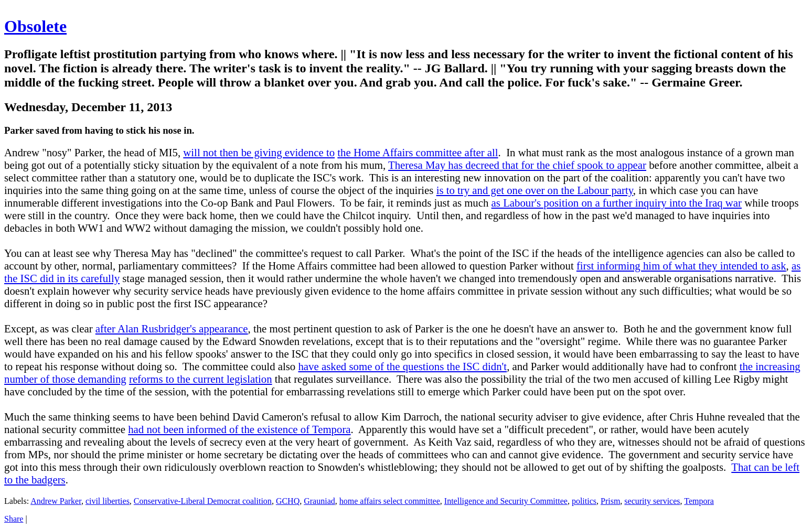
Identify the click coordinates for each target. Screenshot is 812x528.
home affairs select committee (390, 501)
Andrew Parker (56, 501)
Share (14, 519)
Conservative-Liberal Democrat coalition (203, 501)
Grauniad (319, 501)
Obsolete (35, 26)
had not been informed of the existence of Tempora (239, 429)
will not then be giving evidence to (259, 152)
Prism (610, 501)
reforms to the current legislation (201, 379)
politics (584, 501)
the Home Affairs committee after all (418, 152)
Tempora (699, 501)
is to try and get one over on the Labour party (535, 190)
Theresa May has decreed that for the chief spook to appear (517, 165)
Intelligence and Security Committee (506, 501)
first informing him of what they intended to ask (681, 266)
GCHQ (288, 501)
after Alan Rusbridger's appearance (172, 328)
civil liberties (108, 501)
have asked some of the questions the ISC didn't (402, 366)
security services (652, 501)
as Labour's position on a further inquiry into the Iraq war (617, 203)
